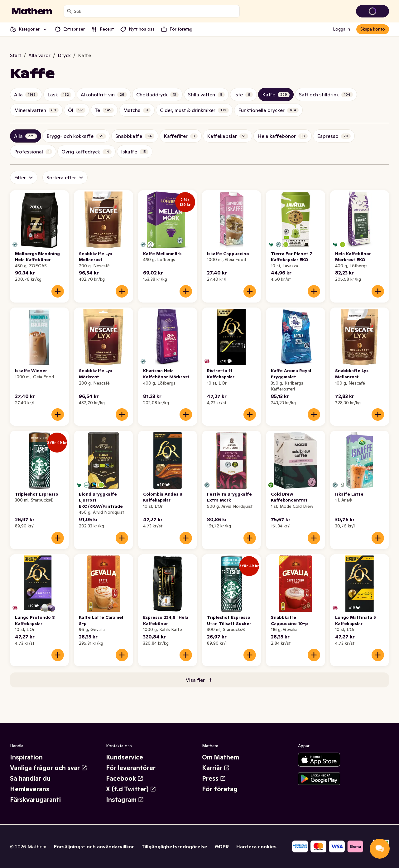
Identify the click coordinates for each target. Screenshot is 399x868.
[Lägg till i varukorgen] (58, 291)
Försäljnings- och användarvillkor (94, 846)
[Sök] (70, 11)
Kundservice (125, 757)
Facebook (125, 778)
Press (214, 778)
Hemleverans (30, 789)
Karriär (216, 768)
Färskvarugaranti (35, 800)
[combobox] (155, 11)
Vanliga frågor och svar (49, 768)
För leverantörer (131, 768)
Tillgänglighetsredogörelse (174, 846)
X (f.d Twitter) (131, 789)
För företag (220, 789)
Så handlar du (30, 778)
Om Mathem (221, 757)
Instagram (125, 800)
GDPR (222, 846)
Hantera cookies (256, 846)
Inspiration (26, 757)
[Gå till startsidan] (32, 11)
